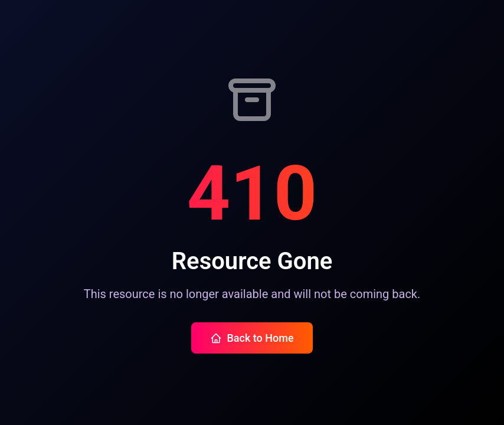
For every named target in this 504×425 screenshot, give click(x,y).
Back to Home (252, 338)
